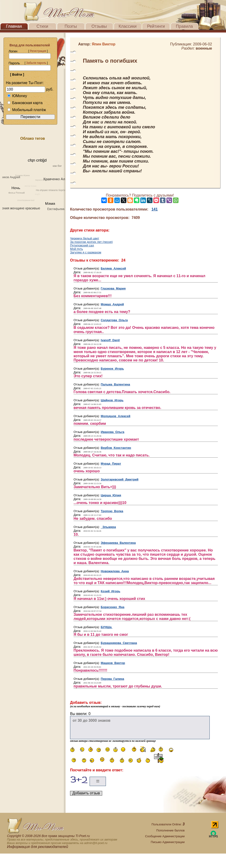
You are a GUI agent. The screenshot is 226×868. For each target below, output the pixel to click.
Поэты (71, 26)
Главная (14, 26)
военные (204, 48)
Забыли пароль (36, 63)
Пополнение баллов (171, 830)
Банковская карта (25, 103)
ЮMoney (17, 96)
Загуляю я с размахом (86, 252)
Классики (128, 26)
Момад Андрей (112, 304)
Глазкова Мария (113, 288)
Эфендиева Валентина (118, 543)
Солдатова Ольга (114, 320)
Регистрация (38, 51)
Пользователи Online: (168, 824)
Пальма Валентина (115, 384)
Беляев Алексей (113, 268)
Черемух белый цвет (85, 238)
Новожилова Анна (115, 571)
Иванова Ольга (113, 432)
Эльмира (108, 527)
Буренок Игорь (112, 369)
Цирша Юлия (111, 495)
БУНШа (107, 627)
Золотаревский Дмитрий (120, 479)
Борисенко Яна (113, 607)
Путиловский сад (82, 245)
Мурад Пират (111, 464)
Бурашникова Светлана (119, 643)
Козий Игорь (111, 591)
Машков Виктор (113, 663)
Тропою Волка (112, 511)
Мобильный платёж (27, 110)
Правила (184, 26)
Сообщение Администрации (165, 836)
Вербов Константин (116, 448)
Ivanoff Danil (110, 340)
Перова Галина (113, 679)
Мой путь (76, 249)
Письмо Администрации (168, 842)
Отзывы (99, 26)
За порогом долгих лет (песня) (91, 242)
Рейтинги (156, 26)
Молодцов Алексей (116, 416)
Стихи (42, 26)
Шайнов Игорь (112, 400)
